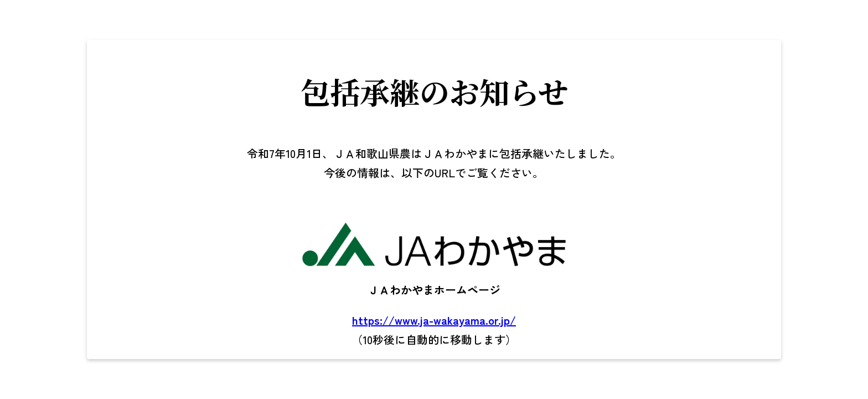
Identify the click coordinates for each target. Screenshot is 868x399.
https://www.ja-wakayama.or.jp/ (434, 320)
